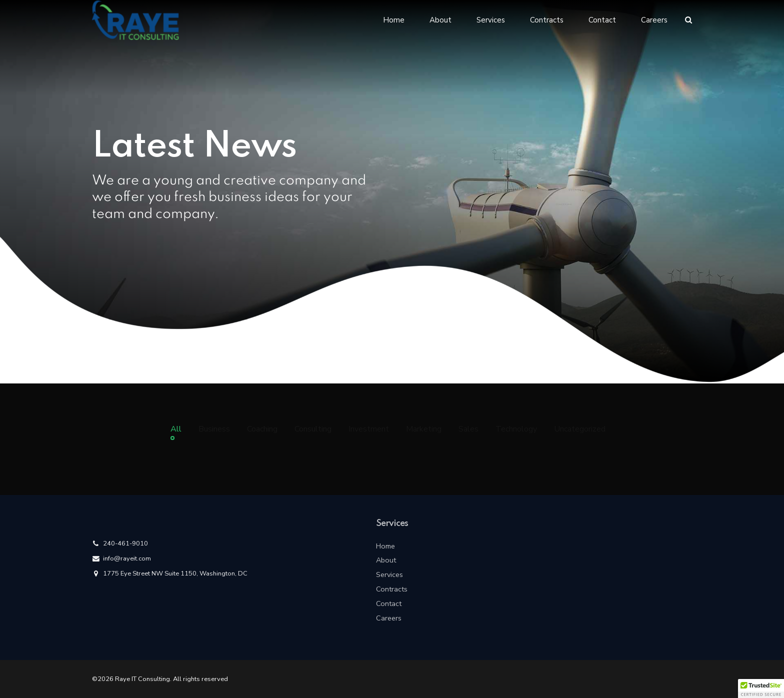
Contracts (547, 20)
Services (491, 20)
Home (394, 20)
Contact (602, 20)
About (440, 20)
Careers (654, 20)
